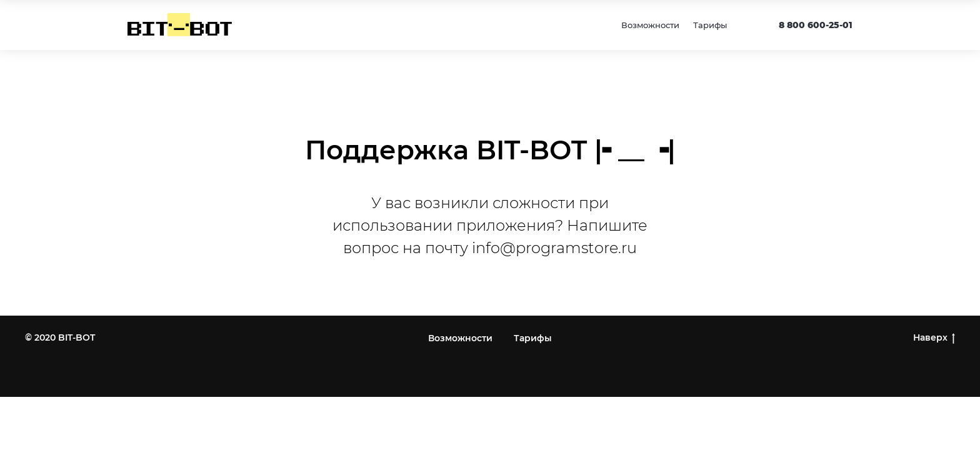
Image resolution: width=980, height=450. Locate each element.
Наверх (934, 338)
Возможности (650, 25)
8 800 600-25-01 (816, 25)
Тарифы (710, 25)
